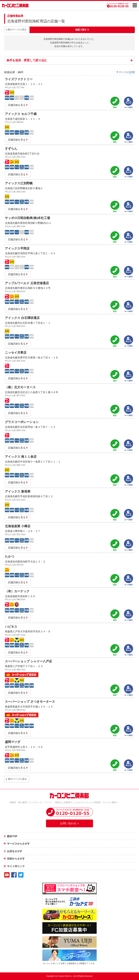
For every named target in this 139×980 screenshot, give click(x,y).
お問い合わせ (69, 823)
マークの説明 (127, 72)
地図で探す (81, 30)
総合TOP (12, 836)
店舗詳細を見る (18, 105)
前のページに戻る (17, 30)
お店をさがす (15, 851)
